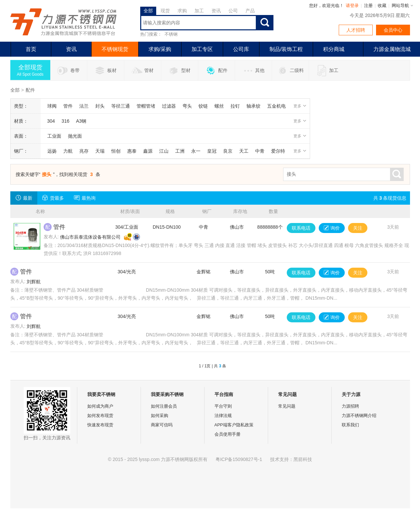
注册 (368, 5)
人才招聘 (356, 30)
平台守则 (223, 406)
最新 (24, 198)
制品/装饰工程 (286, 49)
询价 (332, 228)
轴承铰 (253, 106)
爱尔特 (278, 151)
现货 (165, 11)
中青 (260, 151)
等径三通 (121, 106)
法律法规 (223, 415)
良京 (228, 151)
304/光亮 (127, 272)
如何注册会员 (164, 406)
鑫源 (148, 151)
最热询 (85, 198)
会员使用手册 (227, 434)
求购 (182, 11)
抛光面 (75, 136)
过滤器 (169, 106)
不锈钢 (171, 34)
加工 (199, 11)
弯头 (187, 106)
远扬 (52, 151)
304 (51, 121)
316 (65, 121)
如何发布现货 (100, 415)
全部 (148, 11)
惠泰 (132, 151)
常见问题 (287, 406)
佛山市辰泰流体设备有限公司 (90, 237)
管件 (68, 106)
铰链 (203, 106)
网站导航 (400, 5)
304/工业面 (127, 227)
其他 (253, 71)
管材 (142, 71)
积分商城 (334, 49)
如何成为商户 (100, 406)
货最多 (53, 198)
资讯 (216, 11)
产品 (250, 11)
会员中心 (393, 30)
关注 (358, 228)
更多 (300, 106)
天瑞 (100, 151)
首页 (31, 49)
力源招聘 (350, 406)
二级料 (290, 71)
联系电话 (301, 228)
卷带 (68, 71)
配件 (216, 71)
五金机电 (276, 106)
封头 (100, 106)
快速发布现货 (100, 425)
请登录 (352, 5)
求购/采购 (160, 49)
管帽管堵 (146, 106)
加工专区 (202, 49)
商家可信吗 (162, 425)
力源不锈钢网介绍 (359, 415)
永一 (196, 151)
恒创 (116, 151)
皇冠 (212, 151)
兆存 (84, 151)
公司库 (241, 49)
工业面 (54, 136)
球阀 (52, 106)
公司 (233, 11)
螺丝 (219, 106)
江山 (164, 151)
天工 (244, 151)
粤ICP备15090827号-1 (239, 459)
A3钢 (81, 121)
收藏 (382, 5)
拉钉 (235, 106)
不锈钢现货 (115, 49)
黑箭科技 (303, 459)
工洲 (180, 151)
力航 (68, 151)
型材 (179, 71)
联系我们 (350, 425)
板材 (105, 71)
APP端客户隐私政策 (234, 425)
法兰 (84, 106)
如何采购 (160, 415)
